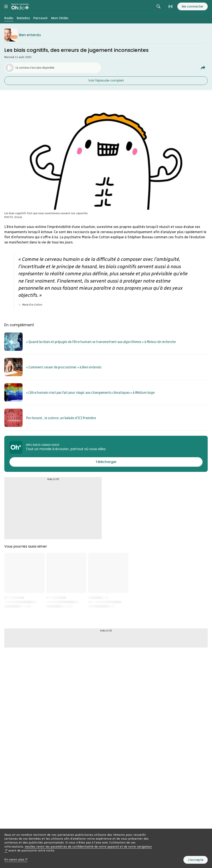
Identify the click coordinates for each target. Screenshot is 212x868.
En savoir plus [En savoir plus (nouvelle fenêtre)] (16, 860)
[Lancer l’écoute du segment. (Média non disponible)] (53, 68)
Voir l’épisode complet (106, 80)
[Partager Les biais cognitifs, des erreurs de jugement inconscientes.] (203, 68)
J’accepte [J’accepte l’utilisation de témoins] (196, 860)
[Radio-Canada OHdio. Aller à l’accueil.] (20, 6)
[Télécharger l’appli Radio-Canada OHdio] (106, 462)
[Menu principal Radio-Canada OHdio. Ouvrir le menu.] (6, 6)
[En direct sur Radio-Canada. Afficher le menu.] (171, 6)
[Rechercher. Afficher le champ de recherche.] (158, 6)
